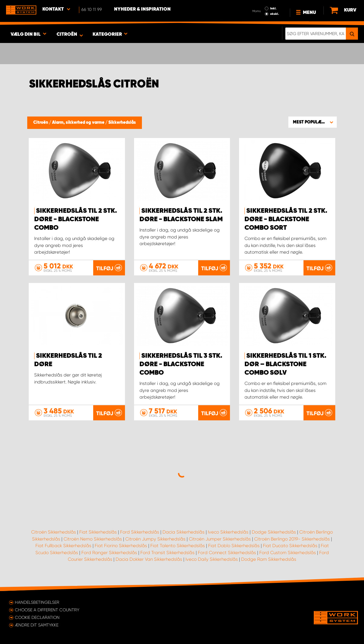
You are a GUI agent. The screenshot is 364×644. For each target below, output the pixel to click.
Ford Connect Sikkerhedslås (227, 553)
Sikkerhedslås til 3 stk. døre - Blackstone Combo (181, 364)
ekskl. (275, 14)
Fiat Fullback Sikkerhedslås (63, 546)
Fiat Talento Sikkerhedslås (178, 546)
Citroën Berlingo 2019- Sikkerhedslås (292, 539)
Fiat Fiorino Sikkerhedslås (121, 546)
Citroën (41, 123)
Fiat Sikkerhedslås (98, 532)
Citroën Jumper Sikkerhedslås (220, 539)
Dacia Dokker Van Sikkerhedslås (149, 559)
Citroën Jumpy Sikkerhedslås (155, 539)
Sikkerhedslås (122, 123)
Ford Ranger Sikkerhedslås (109, 553)
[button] (313, 122)
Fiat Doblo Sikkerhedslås (234, 546)
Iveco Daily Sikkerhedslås (212, 559)
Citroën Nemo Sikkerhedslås (93, 539)
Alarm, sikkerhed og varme (79, 123)
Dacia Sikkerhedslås (184, 532)
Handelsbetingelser (37, 602)
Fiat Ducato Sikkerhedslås (290, 546)
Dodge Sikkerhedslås (274, 532)
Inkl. (273, 8)
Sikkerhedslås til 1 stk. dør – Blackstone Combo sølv (285, 364)
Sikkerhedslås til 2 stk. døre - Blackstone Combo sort (286, 219)
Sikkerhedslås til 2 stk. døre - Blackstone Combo (76, 219)
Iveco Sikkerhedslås (228, 532)
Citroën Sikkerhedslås (54, 532)
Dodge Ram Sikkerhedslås (269, 559)
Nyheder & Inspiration (142, 9)
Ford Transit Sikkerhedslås (167, 553)
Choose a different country (47, 610)
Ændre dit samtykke (37, 625)
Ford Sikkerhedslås (140, 532)
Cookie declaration (37, 617)
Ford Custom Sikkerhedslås (288, 553)
